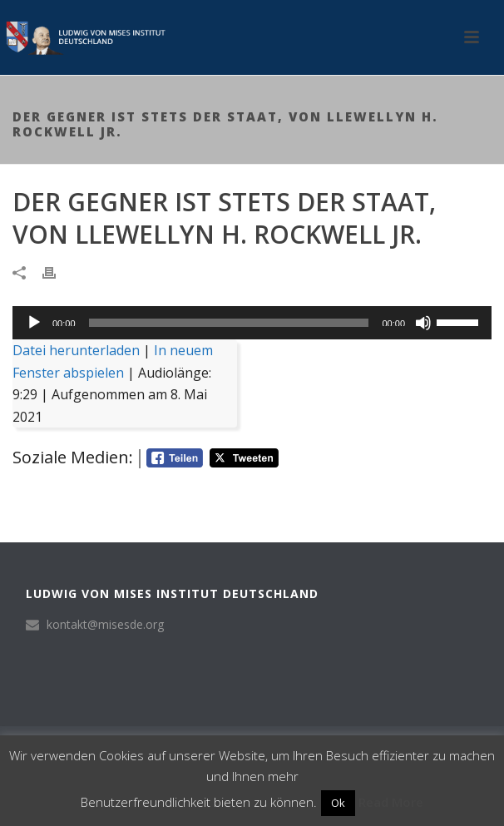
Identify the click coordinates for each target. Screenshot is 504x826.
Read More (391, 802)
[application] (252, 323)
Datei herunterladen (76, 350)
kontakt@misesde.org (105, 625)
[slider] (229, 323)
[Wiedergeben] (34, 323)
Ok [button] (338, 803)
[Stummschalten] (423, 323)
